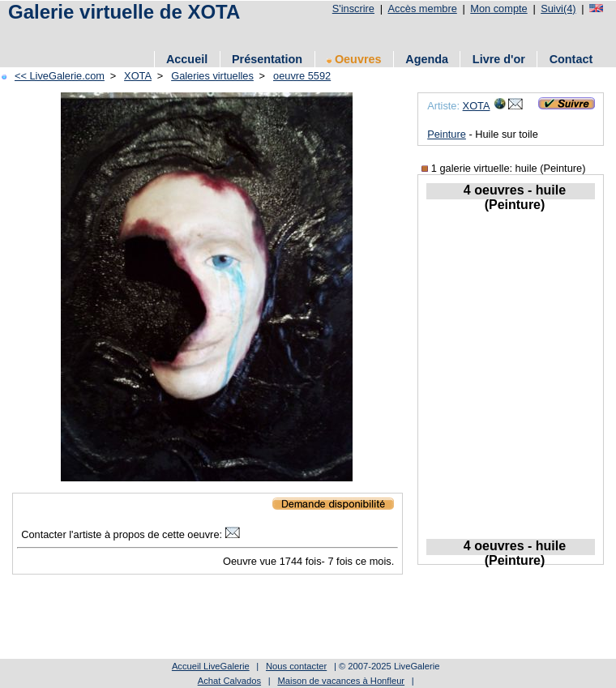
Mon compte (498, 9)
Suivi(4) (558, 9)
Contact (571, 59)
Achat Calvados (229, 681)
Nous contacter (296, 666)
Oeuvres (354, 59)
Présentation (267, 59)
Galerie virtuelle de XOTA (124, 12)
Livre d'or (499, 59)
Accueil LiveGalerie (211, 666)
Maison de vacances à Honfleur (341, 681)
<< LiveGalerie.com (60, 76)
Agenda (427, 59)
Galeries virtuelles (212, 76)
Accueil (187, 59)
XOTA (138, 76)
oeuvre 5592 (302, 76)
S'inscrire (353, 9)
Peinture (447, 134)
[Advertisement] (299, 34)
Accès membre (422, 9)
